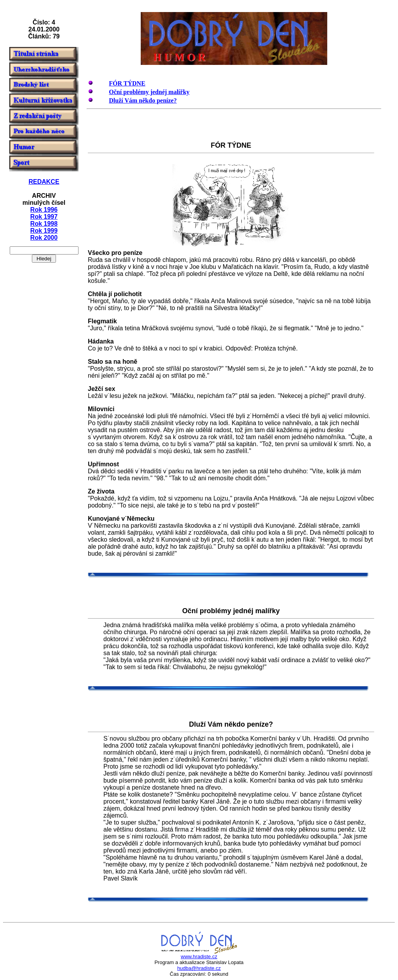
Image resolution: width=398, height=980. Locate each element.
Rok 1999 (44, 231)
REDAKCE (44, 182)
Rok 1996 (44, 210)
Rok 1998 (44, 224)
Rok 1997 (44, 217)
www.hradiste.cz (199, 956)
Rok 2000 (44, 238)
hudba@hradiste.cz (199, 968)
